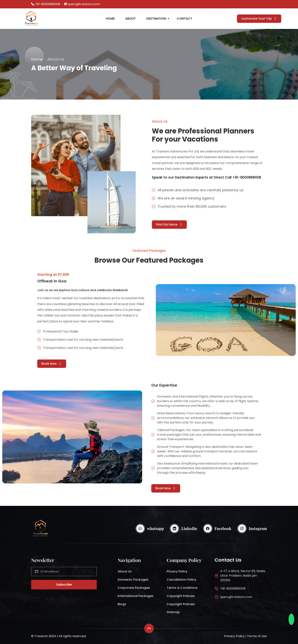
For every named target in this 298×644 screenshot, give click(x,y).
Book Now (52, 364)
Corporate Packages (134, 588)
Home (110, 19)
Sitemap (173, 612)
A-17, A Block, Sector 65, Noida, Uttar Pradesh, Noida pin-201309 (243, 576)
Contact (184, 19)
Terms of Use (257, 636)
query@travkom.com (84, 4)
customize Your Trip (259, 19)
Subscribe (64, 585)
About (130, 19)
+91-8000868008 (48, 4)
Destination (156, 19)
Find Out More (169, 224)
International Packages (136, 596)
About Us (125, 571)
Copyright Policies (181, 596)
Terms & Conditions (182, 588)
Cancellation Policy (181, 580)
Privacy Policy (177, 571)
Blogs (122, 604)
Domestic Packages (133, 580)
